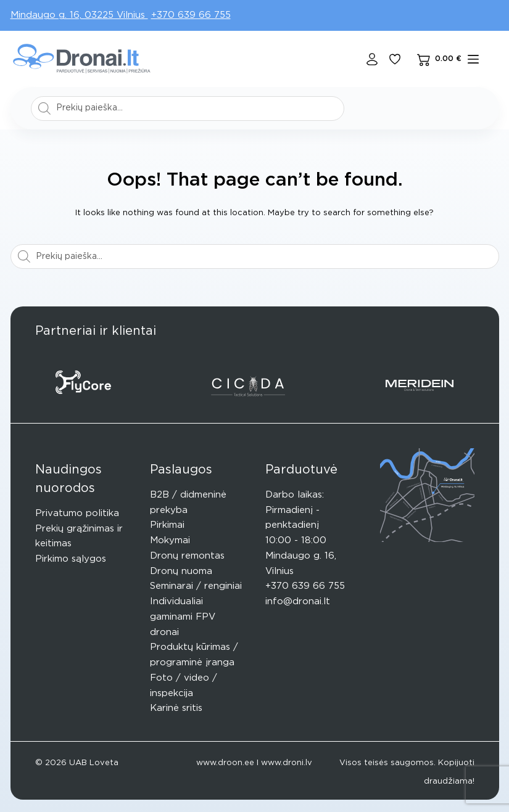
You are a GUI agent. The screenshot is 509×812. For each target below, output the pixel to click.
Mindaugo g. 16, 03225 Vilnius (79, 15)
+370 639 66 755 (191, 15)
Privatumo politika (77, 513)
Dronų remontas (187, 556)
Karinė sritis (176, 708)
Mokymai (170, 540)
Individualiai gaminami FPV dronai (183, 617)
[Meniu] (473, 59)
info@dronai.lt (298, 601)
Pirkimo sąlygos (71, 559)
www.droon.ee (225, 763)
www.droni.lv (287, 763)
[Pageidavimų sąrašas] (395, 59)
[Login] (372, 59)
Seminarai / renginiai (196, 586)
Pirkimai (167, 525)
